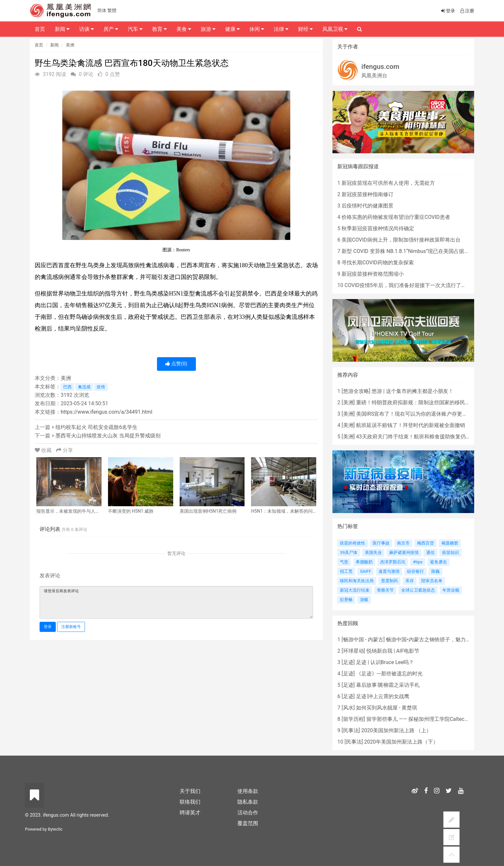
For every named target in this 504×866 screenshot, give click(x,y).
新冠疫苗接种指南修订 (367, 194)
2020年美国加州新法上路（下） (401, 742)
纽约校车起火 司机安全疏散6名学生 (96, 427)
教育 (159, 29)
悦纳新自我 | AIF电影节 (393, 651)
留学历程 (354, 719)
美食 (184, 29)
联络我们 (190, 802)
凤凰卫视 (335, 29)
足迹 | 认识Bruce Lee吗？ (385, 662)
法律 (281, 29)
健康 (232, 29)
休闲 (257, 29)
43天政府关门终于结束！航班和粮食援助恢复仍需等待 (419, 437)
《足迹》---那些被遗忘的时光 (389, 674)
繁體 (112, 10)
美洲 (70, 45)
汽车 (135, 29)
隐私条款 (248, 802)
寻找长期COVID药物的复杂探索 (378, 263)
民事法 (351, 730)
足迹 (348, 662)
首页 (39, 45)
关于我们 (190, 791)
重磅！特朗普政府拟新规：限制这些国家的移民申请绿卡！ (424, 402)
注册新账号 (71, 627)
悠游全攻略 (356, 391)
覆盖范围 (248, 823)
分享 (65, 450)
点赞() (176, 364)
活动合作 (248, 813)
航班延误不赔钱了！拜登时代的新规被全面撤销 (411, 425)
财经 (305, 29)
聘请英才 (190, 813)
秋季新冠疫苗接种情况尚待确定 (378, 228)
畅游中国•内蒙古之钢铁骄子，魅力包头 (431, 640)
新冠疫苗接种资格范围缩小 (373, 274)
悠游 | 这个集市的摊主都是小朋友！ (413, 391)
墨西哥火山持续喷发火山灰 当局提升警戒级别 (108, 436)
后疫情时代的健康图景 (367, 206)
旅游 (208, 29)
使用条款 (248, 791)
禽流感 (84, 387)
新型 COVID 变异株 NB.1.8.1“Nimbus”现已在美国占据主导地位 (413, 251)
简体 (102, 10)
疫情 (101, 387)
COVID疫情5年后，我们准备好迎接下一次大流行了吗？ (408, 285)
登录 (48, 627)
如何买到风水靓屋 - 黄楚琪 (387, 708)
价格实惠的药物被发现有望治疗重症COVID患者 (396, 217)
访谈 (86, 29)
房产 (111, 29)
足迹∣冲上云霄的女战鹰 (383, 696)
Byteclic (55, 829)
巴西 (67, 387)
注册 (467, 11)
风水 (348, 708)
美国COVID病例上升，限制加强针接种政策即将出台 (401, 240)
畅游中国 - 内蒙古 (363, 640)
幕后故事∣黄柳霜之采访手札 (388, 685)
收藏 (44, 450)
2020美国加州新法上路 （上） (396, 730)
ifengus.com (380, 67)
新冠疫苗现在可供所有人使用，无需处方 (388, 183)
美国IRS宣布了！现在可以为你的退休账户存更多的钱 (417, 414)
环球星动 (354, 651)
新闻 (54, 45)
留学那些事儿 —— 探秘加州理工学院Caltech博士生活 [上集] (434, 719)
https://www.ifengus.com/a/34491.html (107, 412)
